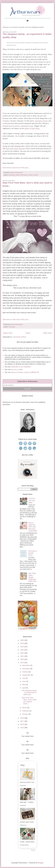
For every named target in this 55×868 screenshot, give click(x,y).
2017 (22, 721)
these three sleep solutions (15, 149)
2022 (22, 653)
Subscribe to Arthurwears (27, 381)
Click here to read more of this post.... (16, 168)
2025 (22, 643)
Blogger (41, 863)
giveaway (12, 175)
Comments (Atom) (19, 337)
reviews (36, 175)
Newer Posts (8, 333)
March (25, 708)
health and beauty (21, 175)
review (30, 175)
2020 (22, 659)
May (24, 685)
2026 (22, 640)
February (26, 711)
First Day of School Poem (33, 553)
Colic (50, 118)
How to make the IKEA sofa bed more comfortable (33, 527)
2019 (22, 663)
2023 (22, 650)
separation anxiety (41, 121)
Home (28, 333)
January (25, 714)
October (25, 672)
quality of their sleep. (32, 128)
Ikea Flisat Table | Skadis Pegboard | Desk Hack (32, 577)
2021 (22, 656)
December (26, 665)
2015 (22, 728)
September (26, 675)
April (24, 688)
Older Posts (48, 333)
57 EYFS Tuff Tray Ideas (32, 501)
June (24, 681)
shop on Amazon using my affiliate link (25, 372)
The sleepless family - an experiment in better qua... (29, 693)
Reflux (7, 121)
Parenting (12, 327)
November (26, 669)
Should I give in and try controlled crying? (18, 126)
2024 (22, 647)
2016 (22, 724)
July (24, 678)
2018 (22, 718)
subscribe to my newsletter (21, 367)
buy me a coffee (17, 370)
